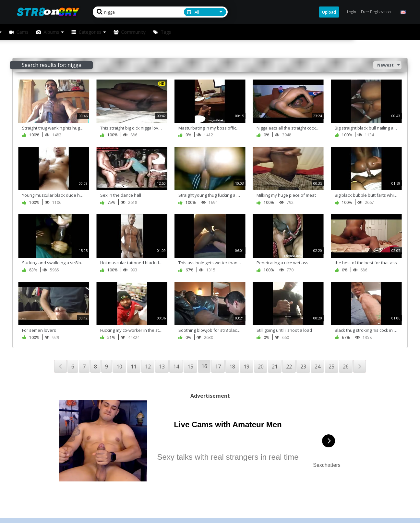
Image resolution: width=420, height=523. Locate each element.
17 (218, 367)
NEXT (360, 366)
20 (261, 367)
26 (346, 367)
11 (134, 367)
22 (289, 367)
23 (303, 367)
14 (176, 367)
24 (318, 367)
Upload (329, 12)
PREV (60, 366)
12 (148, 367)
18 (232, 367)
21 (275, 367)
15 (190, 367)
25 (331, 367)
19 (246, 367)
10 (119, 367)
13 (162, 367)
